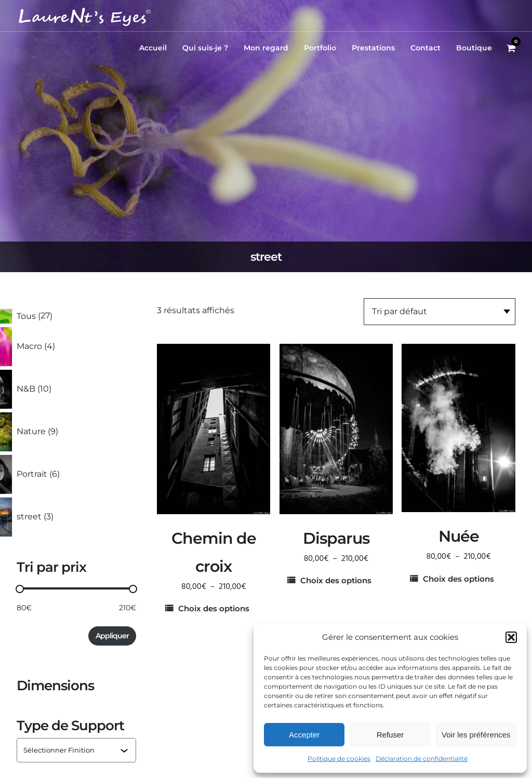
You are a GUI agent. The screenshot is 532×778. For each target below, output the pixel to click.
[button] (511, 637)
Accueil (153, 48)
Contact (425, 48)
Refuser (390, 735)
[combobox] (72, 750)
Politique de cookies (339, 759)
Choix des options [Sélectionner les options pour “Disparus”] (336, 580)
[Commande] (440, 312)
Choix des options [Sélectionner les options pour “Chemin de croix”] (214, 608)
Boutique (474, 48)
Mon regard (266, 48)
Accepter (304, 735)
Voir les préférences (476, 735)
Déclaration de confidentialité (422, 759)
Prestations (373, 48)
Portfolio (320, 48)
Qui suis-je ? (205, 48)
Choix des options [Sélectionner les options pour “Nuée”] (458, 579)
